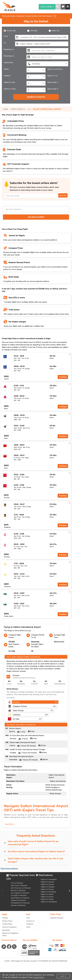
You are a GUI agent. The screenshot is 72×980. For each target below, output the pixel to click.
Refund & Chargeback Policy (10, 934)
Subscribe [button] (63, 195)
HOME (6, 109)
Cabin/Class (8, 62)
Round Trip (9, 31)
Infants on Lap (9, 82)
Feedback (30, 924)
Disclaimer (6, 930)
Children (7, 76)
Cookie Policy (7, 924)
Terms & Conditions (9, 927)
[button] (58, 7)
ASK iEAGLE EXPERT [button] (36, 217)
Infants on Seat (10, 89)
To (5, 43)
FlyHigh (5, 918)
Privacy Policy (7, 921)
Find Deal (63, 377)
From (6, 36)
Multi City (54, 31)
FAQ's (28, 927)
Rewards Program (57, 918)
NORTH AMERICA (18, 109)
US (29, 109)
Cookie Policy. (39, 977)
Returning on (9, 56)
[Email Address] (36, 196)
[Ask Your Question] (36, 209)
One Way (32, 31)
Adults (6, 69)
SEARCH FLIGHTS (36, 97)
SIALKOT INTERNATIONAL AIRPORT (47, 109)
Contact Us (30, 921)
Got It (63, 976)
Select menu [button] (47, 7)
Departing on (9, 49)
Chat (28, 918)
